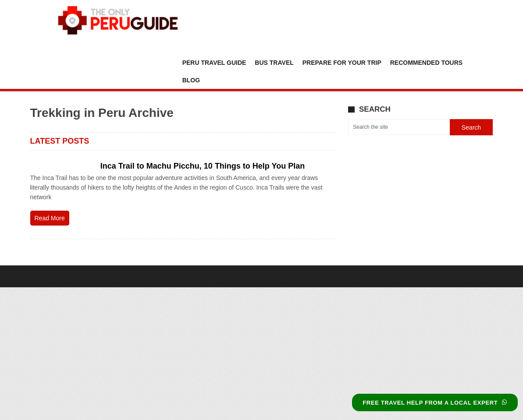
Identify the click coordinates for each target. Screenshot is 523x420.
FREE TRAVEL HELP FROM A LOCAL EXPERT (435, 403)
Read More (50, 218)
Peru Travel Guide (214, 63)
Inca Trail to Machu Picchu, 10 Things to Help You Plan (203, 166)
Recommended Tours (426, 63)
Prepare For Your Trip (342, 63)
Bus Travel (274, 63)
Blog (191, 80)
